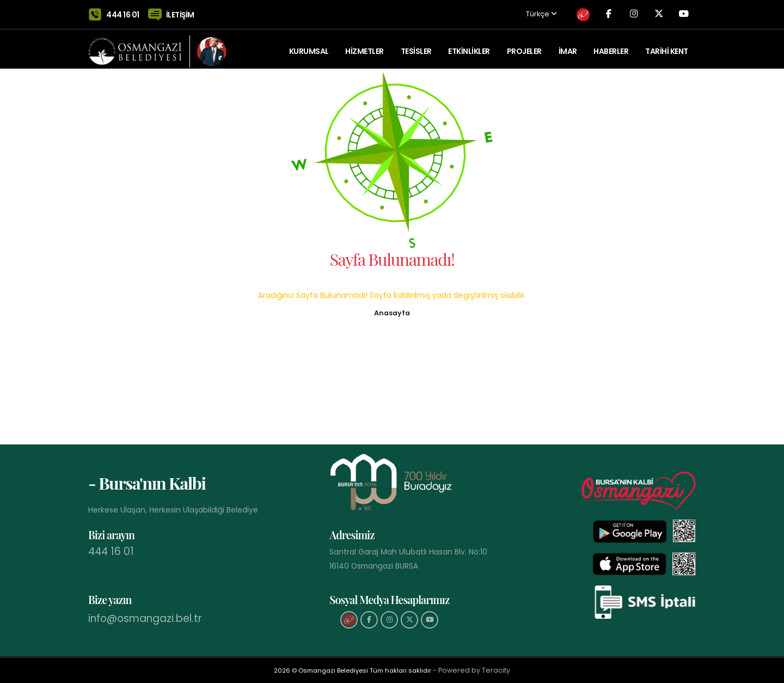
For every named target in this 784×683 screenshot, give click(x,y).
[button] (392, 312)
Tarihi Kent (667, 46)
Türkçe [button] (523, 12)
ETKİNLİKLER (469, 46)
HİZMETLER (365, 46)
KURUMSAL (309, 46)
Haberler (611, 46)
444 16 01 (123, 12)
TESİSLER (416, 46)
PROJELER (524, 46)
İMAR (568, 46)
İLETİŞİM (180, 12)
